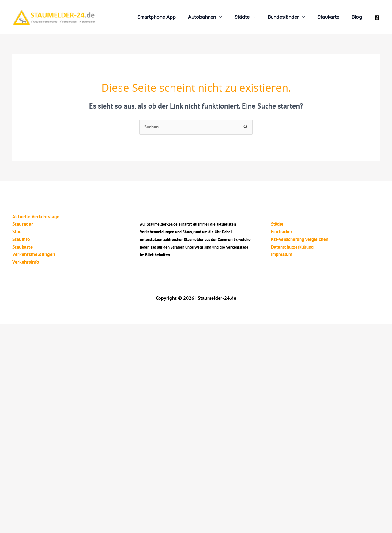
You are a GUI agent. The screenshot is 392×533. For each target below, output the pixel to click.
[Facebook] (377, 18)
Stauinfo (21, 239)
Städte (254, 17)
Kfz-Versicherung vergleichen (298, 239)
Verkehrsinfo (26, 261)
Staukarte (332, 17)
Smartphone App (170, 17)
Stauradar (23, 224)
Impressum (279, 253)
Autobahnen (216, 17)
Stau (17, 231)
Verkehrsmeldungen (34, 253)
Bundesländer (292, 17)
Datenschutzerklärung (291, 246)
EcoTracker (279, 231)
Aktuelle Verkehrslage (36, 217)
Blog (358, 17)
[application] (230, 17)
